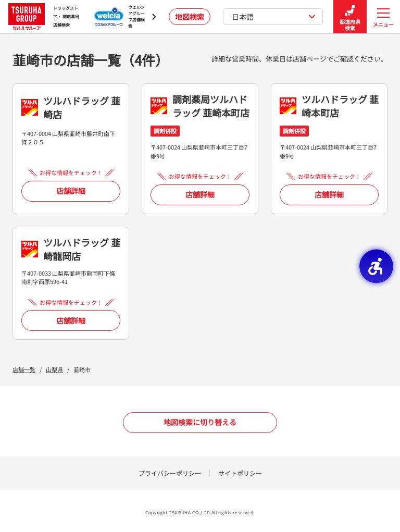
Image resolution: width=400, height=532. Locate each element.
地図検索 (190, 17)
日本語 (274, 17)
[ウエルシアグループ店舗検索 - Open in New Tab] (125, 16)
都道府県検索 (350, 17)
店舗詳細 (71, 191)
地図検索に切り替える (200, 422)
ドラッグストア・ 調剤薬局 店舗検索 (44, 16)
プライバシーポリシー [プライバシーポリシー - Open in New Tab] (170, 473)
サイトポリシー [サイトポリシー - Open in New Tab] (240, 473)
